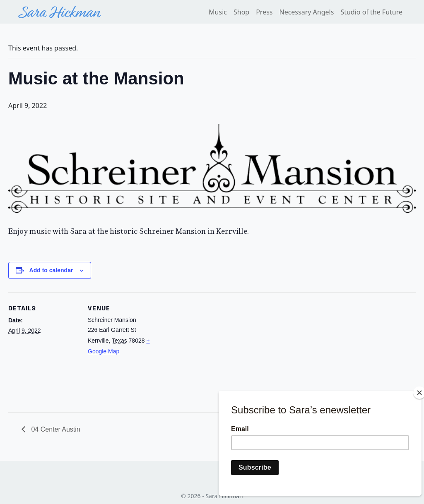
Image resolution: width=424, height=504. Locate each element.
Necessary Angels (306, 12)
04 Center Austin (55, 429)
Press (264, 12)
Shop (241, 12)
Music (218, 12)
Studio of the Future (371, 12)
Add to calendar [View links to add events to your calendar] (51, 270)
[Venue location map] (211, 349)
